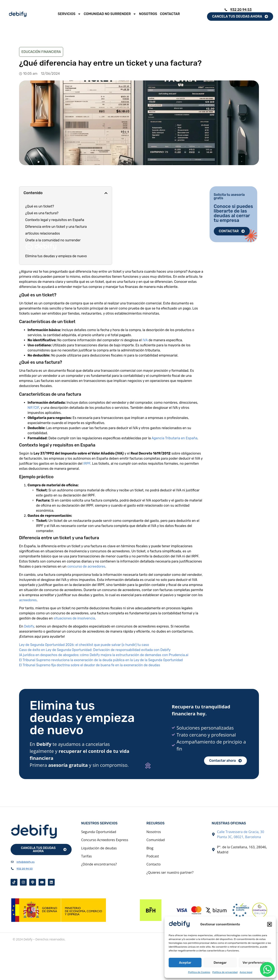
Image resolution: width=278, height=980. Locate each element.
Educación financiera (41, 52)
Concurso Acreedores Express (105, 840)
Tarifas (86, 856)
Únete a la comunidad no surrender (53, 244)
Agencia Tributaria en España (174, 438)
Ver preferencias (255, 963)
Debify (29, 626)
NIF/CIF (33, 408)
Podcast (153, 856)
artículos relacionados (43, 233)
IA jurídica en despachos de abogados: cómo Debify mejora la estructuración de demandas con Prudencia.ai (104, 655)
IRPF (87, 464)
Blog (150, 848)
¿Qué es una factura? (42, 213)
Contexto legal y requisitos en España (55, 220)
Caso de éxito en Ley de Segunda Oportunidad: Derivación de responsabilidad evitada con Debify (95, 650)
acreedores (28, 600)
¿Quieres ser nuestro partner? (170, 872)
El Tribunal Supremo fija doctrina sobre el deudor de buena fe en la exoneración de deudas (90, 665)
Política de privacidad (225, 972)
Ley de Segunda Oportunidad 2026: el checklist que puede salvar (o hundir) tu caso (84, 645)
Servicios (69, 14)
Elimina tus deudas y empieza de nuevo (56, 256)
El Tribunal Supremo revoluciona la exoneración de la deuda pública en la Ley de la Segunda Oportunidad (101, 660)
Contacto (154, 864)
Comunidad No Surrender (110, 14)
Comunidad (156, 840)
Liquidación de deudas (99, 848)
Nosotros (148, 14)
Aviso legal (246, 972)
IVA (146, 340)
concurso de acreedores (86, 566)
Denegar (220, 963)
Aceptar (185, 963)
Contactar (170, 14)
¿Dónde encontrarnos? (99, 864)
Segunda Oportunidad (99, 832)
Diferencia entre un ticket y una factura (56, 227)
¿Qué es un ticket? (40, 206)
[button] (270, 924)
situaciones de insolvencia (74, 618)
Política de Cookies (199, 972)
